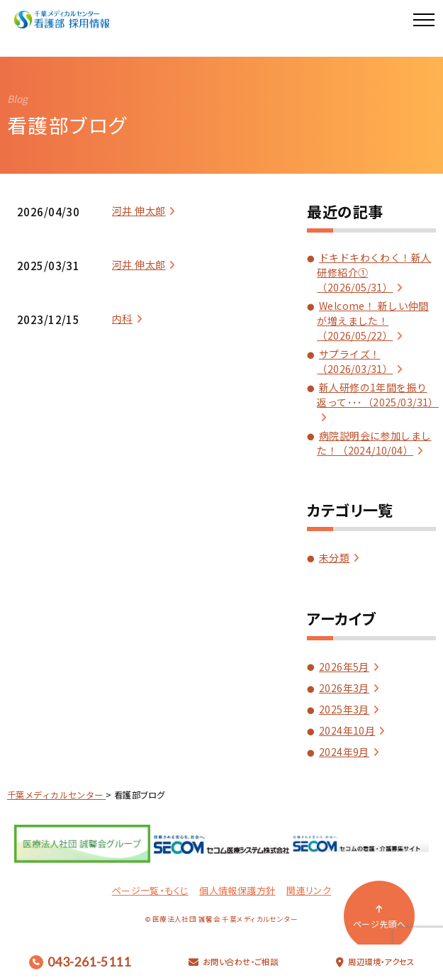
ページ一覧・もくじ (150, 890)
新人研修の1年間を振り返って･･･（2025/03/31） (378, 395)
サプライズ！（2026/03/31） (355, 361)
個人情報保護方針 (237, 890)
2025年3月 (344, 709)
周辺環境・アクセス (375, 962)
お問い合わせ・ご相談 (234, 962)
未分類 (334, 557)
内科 (122, 318)
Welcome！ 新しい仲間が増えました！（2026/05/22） (373, 321)
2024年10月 (347, 730)
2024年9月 (344, 752)
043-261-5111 (80, 962)
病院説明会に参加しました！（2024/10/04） (374, 443)
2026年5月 (344, 667)
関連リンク (309, 890)
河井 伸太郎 (139, 211)
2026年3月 (344, 688)
